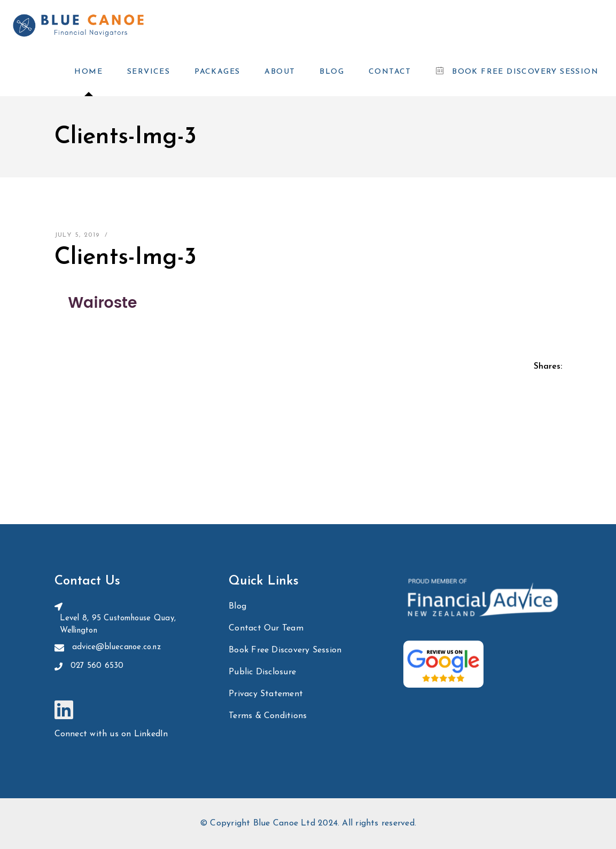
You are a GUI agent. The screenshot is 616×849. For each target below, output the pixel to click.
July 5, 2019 (77, 235)
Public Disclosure (262, 672)
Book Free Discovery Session (285, 650)
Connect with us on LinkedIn (111, 734)
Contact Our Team (266, 628)
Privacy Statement (266, 694)
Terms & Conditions (268, 716)
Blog (237, 606)
